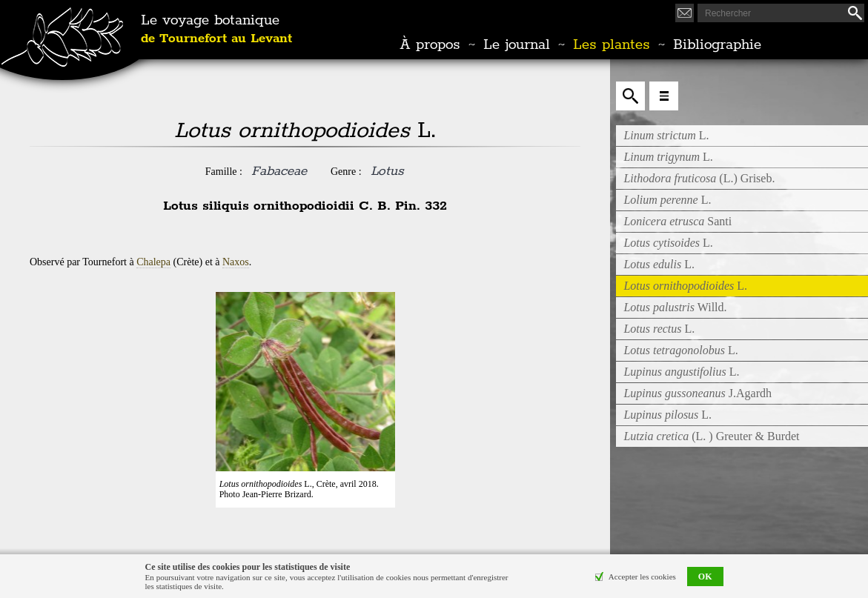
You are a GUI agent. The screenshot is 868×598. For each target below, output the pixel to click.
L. (666, 135)
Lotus (387, 171)
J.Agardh (698, 393)
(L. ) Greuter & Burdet (711, 436)
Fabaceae (279, 171)
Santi (677, 221)
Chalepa (153, 262)
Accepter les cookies (642, 577)
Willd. (675, 307)
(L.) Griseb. (699, 178)
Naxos (236, 262)
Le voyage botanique (216, 30)
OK (705, 577)
